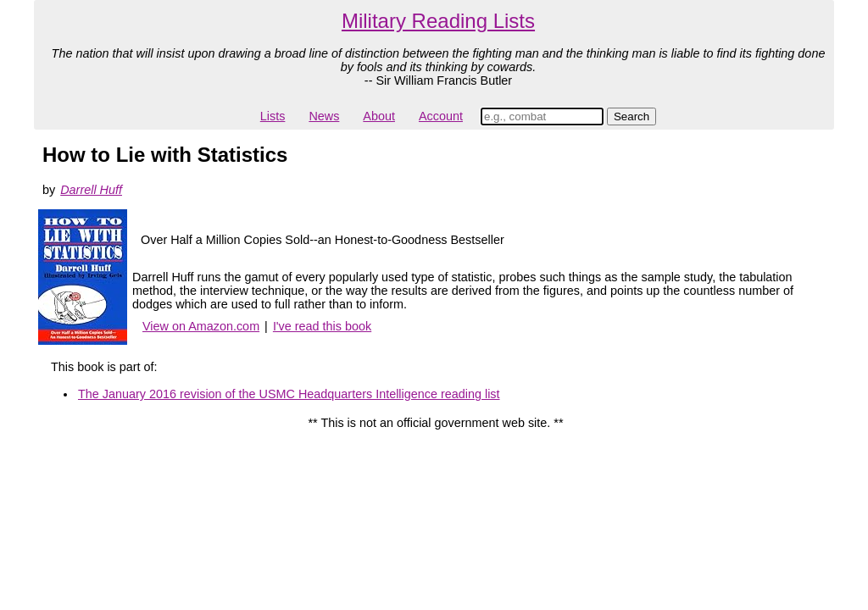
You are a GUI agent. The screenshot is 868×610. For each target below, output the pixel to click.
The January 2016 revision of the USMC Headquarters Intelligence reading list (289, 394)
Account (441, 116)
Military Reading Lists (438, 21)
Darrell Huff (91, 190)
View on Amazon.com (201, 326)
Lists (273, 116)
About (379, 116)
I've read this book (322, 326)
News (324, 116)
